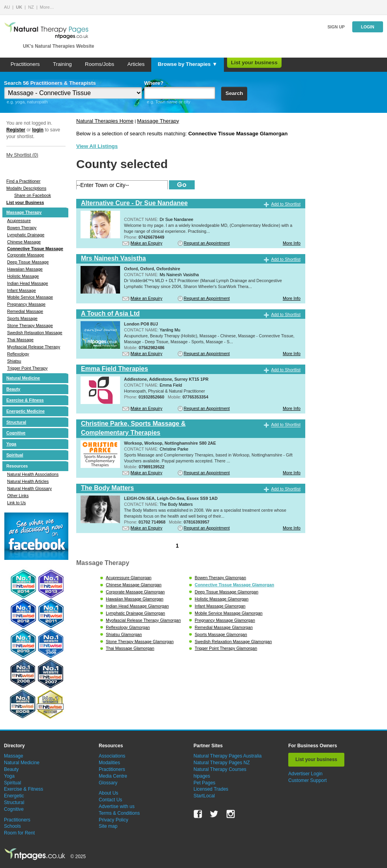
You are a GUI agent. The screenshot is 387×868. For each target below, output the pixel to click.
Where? (154, 83)
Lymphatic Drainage (26, 235)
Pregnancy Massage (26, 304)
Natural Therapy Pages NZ (222, 763)
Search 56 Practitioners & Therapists (50, 83)
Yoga (11, 444)
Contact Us (110, 800)
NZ (31, 7)
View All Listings (97, 146)
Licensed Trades (211, 789)
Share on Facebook (33, 195)
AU (7, 7)
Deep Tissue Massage (28, 262)
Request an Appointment (207, 243)
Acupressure (19, 221)
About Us (108, 793)
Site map (108, 826)
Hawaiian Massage (25, 269)
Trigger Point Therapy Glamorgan (226, 648)
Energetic (14, 796)
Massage (14, 756)
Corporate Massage (26, 255)
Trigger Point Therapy (27, 368)
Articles (136, 64)
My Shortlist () (22, 155)
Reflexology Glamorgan (128, 627)
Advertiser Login (305, 774)
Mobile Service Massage (30, 297)
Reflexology (18, 354)
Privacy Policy (114, 820)
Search (234, 93)
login (38, 130)
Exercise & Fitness (25, 400)
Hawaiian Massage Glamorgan (135, 599)
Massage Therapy (24, 212)
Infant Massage (22, 290)
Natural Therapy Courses (220, 769)
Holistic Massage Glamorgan (222, 599)
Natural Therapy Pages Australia (228, 756)
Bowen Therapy (22, 228)
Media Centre (113, 776)
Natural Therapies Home (105, 121)
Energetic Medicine (25, 411)
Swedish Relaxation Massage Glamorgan (233, 642)
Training (62, 64)
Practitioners (25, 64)
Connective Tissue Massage (35, 249)
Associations (112, 756)
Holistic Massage (23, 276)
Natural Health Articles (28, 481)
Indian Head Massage (28, 283)
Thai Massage (20, 340)
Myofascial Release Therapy (34, 347)
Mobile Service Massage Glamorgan (229, 613)
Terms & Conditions (119, 813)
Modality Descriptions (26, 188)
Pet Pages (204, 783)
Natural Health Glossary (29, 488)
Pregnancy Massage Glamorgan (225, 620)
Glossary (108, 783)
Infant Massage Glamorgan (220, 606)
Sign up (336, 27)
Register (16, 130)
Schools (12, 826)
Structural (16, 422)
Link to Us (16, 503)
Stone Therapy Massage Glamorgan (140, 642)
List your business (254, 63)
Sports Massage (22, 318)
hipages (202, 776)
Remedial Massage (25, 311)
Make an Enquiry (147, 243)
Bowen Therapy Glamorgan (220, 578)
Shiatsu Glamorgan (124, 634)
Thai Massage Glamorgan (130, 648)
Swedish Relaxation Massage (35, 333)
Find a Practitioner (23, 181)
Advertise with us (117, 806)
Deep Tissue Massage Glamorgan (226, 592)
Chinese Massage (24, 242)
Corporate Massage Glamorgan (135, 592)
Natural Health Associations (33, 474)
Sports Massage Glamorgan (221, 634)
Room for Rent (19, 833)
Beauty (13, 389)
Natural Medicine (23, 378)
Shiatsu (14, 361)
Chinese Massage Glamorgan (134, 585)
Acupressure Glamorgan (129, 578)
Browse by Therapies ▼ (187, 64)
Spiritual (15, 455)
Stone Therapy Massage (30, 325)
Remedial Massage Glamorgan (224, 627)
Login (368, 27)
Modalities (109, 763)
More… (47, 7)
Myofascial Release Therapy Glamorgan (143, 620)
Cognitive (16, 433)
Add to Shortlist (286, 204)
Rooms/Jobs (100, 64)
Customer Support (307, 780)
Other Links (18, 496)
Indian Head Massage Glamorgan (137, 606)
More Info (292, 243)
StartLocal (204, 796)
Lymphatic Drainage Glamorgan (135, 613)
